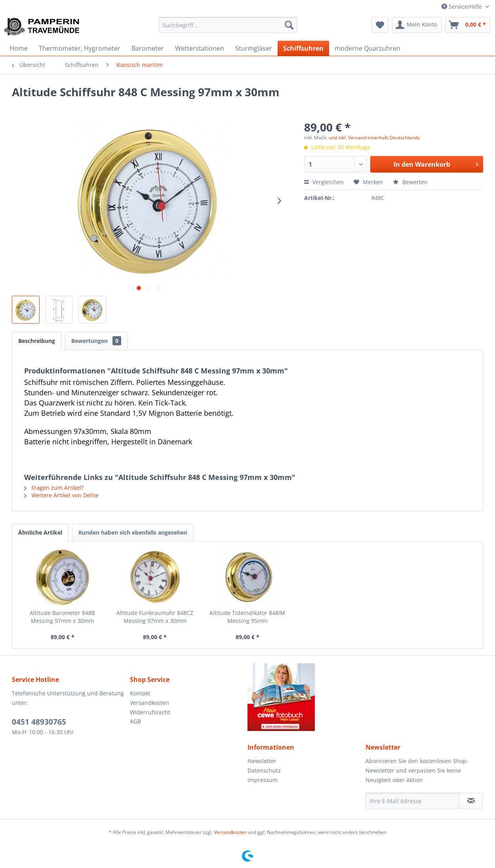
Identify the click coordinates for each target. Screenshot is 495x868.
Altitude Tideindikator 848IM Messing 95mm (247, 617)
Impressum (263, 780)
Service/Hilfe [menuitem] (463, 7)
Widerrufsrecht (150, 712)
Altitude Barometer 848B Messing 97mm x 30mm (62, 617)
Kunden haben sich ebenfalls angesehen (133, 532)
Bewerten (410, 182)
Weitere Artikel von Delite (61, 495)
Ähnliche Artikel (40, 532)
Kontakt (140, 693)
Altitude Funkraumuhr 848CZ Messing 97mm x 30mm (155, 617)
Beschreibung (37, 341)
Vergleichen (324, 182)
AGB (135, 721)
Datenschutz (264, 770)
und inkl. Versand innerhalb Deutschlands (374, 138)
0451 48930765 (39, 722)
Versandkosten (149, 703)
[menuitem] (228, 25)
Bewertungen (96, 341)
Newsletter (262, 761)
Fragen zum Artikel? (54, 488)
